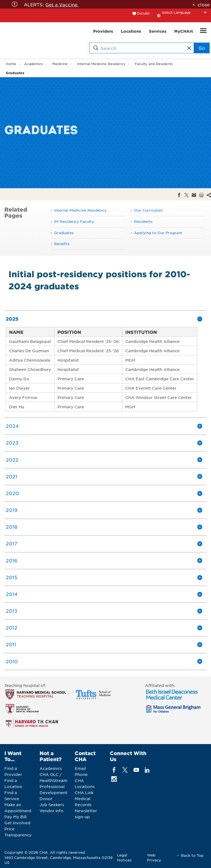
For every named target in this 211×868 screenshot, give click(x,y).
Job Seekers (52, 805)
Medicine (60, 64)
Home (11, 64)
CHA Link (84, 792)
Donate (143, 13)
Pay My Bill (16, 817)
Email (80, 768)
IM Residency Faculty (74, 221)
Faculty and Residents (154, 64)
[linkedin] (147, 770)
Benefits (62, 244)
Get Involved (17, 823)
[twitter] (125, 770)
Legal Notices (124, 857)
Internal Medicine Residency (101, 64)
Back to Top (192, 855)
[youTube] (136, 770)
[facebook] (114, 770)
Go (202, 48)
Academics (34, 64)
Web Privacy (154, 857)
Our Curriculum (148, 210)
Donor (46, 798)
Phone (81, 774)
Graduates (15, 73)
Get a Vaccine (62, 4)
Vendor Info (52, 811)
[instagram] (114, 779)
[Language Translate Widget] (186, 12)
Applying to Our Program (158, 233)
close (204, 4)
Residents (143, 221)
